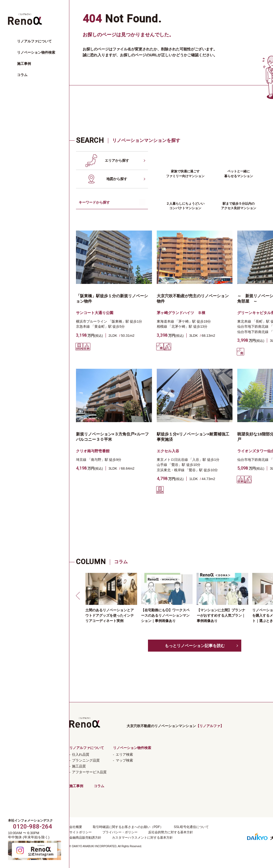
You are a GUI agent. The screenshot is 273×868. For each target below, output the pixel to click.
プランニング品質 (86, 760)
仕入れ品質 (81, 754)
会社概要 (76, 827)
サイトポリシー (81, 832)
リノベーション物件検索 (36, 52)
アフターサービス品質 (89, 772)
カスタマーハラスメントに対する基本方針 (142, 838)
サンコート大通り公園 (95, 313)
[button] (79, 596)
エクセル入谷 (168, 451)
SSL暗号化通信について (191, 827)
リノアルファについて (34, 41)
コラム (22, 75)
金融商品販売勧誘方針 (85, 838)
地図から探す (117, 179)
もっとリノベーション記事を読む (195, 646)
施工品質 (79, 766)
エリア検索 (124, 754)
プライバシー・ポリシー (120, 832)
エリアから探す (117, 160)
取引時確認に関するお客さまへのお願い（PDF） (128, 827)
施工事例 (24, 64)
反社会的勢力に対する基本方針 (171, 832)
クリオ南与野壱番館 (93, 451)
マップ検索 (124, 760)
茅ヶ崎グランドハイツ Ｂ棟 (181, 313)
